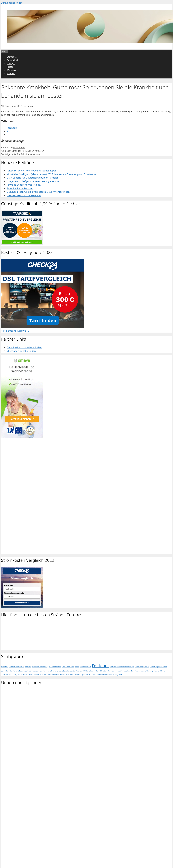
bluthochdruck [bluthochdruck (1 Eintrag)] (19, 667)
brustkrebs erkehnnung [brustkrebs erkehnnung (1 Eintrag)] (40, 667)
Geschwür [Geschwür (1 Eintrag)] (153, 667)
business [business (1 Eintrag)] (58, 667)
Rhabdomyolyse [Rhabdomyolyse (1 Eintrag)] (54, 675)
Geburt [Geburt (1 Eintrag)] (147, 667)
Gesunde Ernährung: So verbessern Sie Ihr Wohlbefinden (38, 192)
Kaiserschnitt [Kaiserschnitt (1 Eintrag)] (80, 671)
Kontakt (11, 73)
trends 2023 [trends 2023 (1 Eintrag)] (72, 675)
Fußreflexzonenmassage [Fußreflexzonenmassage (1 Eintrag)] (126, 667)
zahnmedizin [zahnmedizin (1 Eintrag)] (101, 675)
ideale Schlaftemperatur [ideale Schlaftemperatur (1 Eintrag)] (67, 671)
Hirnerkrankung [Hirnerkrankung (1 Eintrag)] (53, 671)
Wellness (11, 70)
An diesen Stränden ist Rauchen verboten (23, 151)
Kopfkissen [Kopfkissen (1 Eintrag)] (112, 671)
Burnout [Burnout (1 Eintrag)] (52, 667)
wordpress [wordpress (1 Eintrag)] (93, 675)
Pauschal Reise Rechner (20, 188)
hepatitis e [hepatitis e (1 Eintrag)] (43, 671)
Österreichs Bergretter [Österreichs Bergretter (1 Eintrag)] (114, 675)
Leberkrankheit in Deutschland (24, 195)
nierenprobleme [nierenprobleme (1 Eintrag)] (159, 671)
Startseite (12, 57)
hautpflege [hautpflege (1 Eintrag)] (23, 671)
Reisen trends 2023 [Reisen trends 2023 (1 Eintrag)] (41, 675)
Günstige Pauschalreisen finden (24, 347)
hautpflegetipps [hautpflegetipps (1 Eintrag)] (33, 671)
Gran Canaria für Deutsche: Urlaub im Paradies (33, 178)
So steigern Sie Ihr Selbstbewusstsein (20, 154)
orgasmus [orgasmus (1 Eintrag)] (5, 675)
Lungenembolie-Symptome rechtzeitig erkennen (33, 181)
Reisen (10, 67)
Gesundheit (13, 60)
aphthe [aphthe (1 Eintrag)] (11, 667)
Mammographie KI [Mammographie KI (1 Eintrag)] (141, 671)
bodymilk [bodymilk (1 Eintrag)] (28, 667)
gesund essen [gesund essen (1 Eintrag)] (162, 667)
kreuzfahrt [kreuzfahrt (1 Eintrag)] (120, 671)
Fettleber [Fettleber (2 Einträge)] (100, 666)
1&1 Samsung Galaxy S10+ (16, 331)
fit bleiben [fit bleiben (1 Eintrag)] (113, 667)
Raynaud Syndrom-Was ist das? (24, 185)
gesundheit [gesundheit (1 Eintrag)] (5, 671)
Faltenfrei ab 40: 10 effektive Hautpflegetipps (31, 171)
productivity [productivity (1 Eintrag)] (13, 675)
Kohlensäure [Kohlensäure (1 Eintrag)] (103, 671)
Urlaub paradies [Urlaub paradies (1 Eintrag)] (83, 675)
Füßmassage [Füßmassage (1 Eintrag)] (139, 667)
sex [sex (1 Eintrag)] (61, 675)
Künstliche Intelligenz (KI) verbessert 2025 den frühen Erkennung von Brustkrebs (51, 174)
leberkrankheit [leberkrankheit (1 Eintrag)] (129, 671)
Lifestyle (11, 64)
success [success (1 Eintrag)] (65, 675)
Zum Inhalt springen (12, 3)
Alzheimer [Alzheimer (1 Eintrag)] (5, 667)
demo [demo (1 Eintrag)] (77, 667)
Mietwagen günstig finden (21, 351)
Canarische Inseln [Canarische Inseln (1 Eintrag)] (68, 667)
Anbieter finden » (22, 603)
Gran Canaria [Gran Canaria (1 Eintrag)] (14, 671)
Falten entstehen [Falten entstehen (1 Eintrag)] (85, 667)
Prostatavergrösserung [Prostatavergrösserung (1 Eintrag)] (25, 675)
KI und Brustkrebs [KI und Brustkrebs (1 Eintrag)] (92, 671)
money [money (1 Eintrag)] (151, 671)
